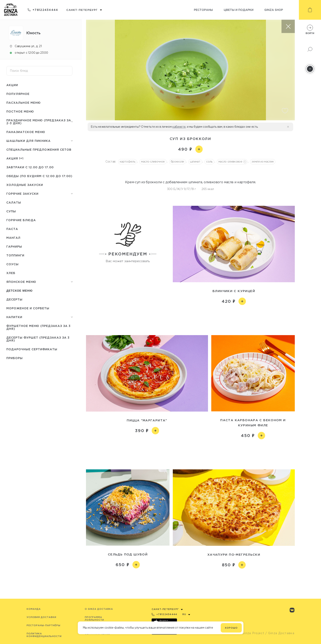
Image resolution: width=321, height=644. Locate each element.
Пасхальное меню (24, 103)
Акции (12, 85)
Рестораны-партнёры (44, 625)
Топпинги (15, 255)
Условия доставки (41, 617)
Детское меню (19, 291)
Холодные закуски (25, 185)
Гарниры (14, 246)
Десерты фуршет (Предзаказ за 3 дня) (38, 339)
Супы (11, 211)
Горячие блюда (21, 220)
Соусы (12, 264)
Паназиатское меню (26, 132)
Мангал (13, 238)
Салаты (14, 202)
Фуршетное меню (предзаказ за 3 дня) (38, 327)
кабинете (179, 127)
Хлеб (11, 273)
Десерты (14, 299)
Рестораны (203, 10)
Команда (34, 609)
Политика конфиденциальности (44, 635)
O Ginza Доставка (99, 609)
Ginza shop (274, 10)
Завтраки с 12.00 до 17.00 (30, 167)
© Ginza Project (251, 633)
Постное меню (20, 111)
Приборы (15, 358)
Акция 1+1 (15, 158)
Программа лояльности (94, 618)
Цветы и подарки (239, 10)
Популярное (18, 94)
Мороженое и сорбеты (28, 308)
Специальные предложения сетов (39, 150)
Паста (12, 229)
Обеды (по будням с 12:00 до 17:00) (39, 176)
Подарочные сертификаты (32, 349)
